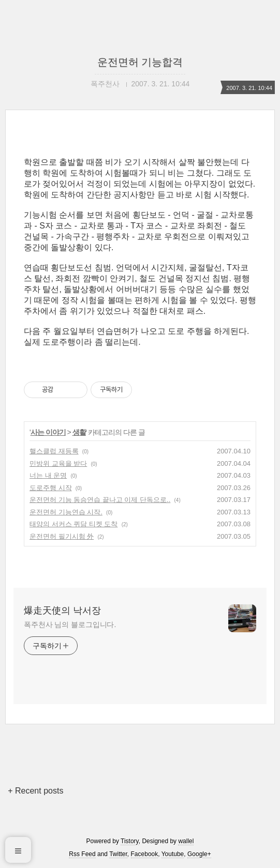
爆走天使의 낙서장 (62, 611)
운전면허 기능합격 (140, 62)
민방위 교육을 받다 (58, 463)
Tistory (130, 841)
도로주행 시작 (51, 488)
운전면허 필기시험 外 (62, 536)
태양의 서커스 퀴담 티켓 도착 (73, 524)
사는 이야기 (48, 432)
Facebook (145, 854)
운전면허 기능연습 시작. (66, 512)
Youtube (173, 854)
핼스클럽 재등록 (54, 451)
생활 (79, 432)
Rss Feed (82, 854)
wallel (186, 841)
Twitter (118, 854)
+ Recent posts (35, 791)
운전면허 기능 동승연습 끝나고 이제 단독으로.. (100, 500)
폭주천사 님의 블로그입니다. (70, 625)
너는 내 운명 (48, 475)
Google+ (199, 854)
